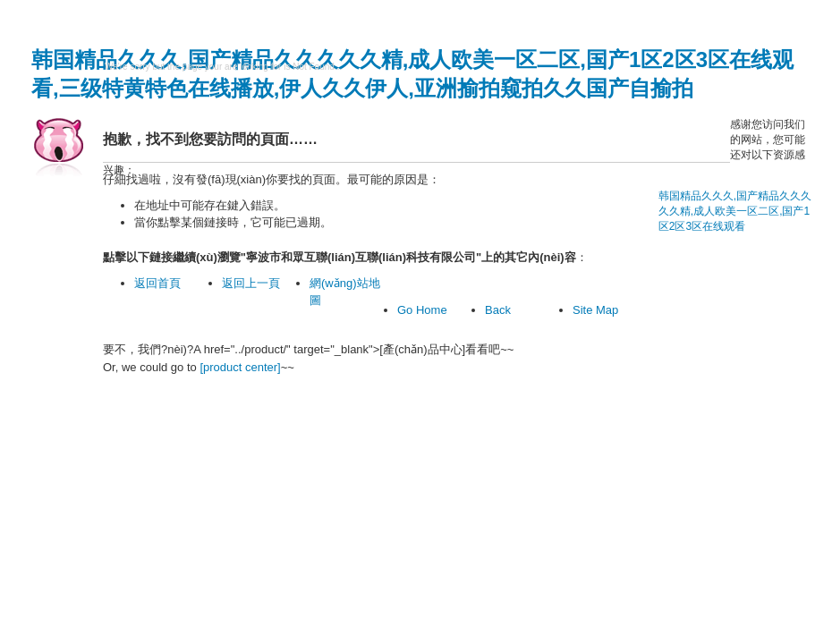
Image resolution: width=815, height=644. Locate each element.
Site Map (595, 310)
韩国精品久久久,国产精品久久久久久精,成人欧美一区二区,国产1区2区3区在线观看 (735, 211)
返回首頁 (157, 283)
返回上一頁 (251, 283)
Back (498, 310)
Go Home (422, 310)
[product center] (240, 367)
